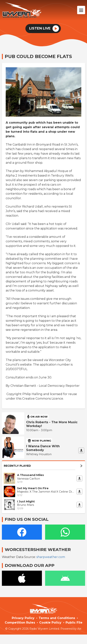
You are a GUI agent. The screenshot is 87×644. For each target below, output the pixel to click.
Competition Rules (20, 623)
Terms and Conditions (57, 618)
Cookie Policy (50, 623)
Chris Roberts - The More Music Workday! (52, 424)
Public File (74, 623)
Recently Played (43, 466)
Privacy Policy (23, 618)
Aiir (79, 629)
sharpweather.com (51, 557)
